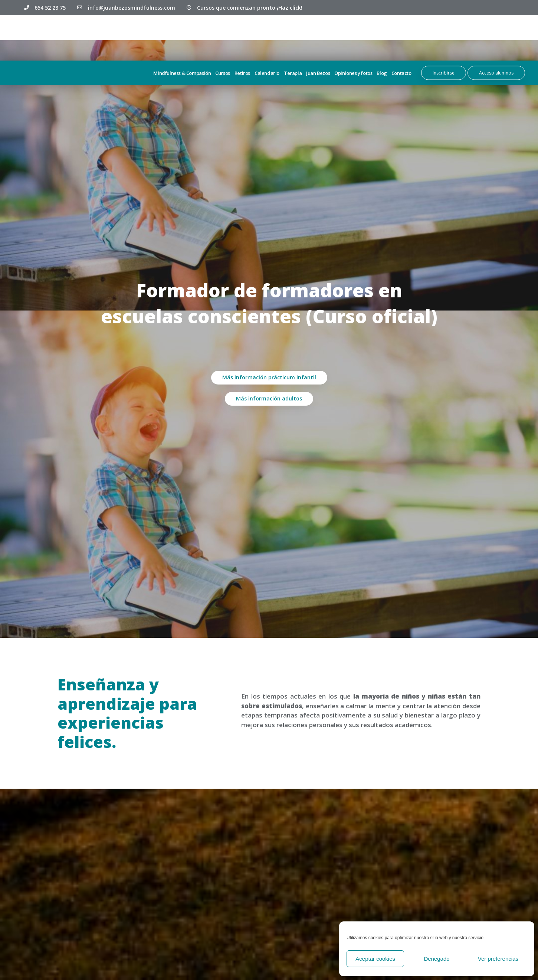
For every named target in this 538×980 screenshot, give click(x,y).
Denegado (437, 959)
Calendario (267, 35)
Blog (382, 35)
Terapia (293, 35)
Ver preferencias (498, 959)
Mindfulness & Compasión (182, 35)
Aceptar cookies (375, 959)
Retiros (242, 35)
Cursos (223, 35)
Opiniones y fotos (353, 35)
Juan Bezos (318, 35)
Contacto (401, 35)
